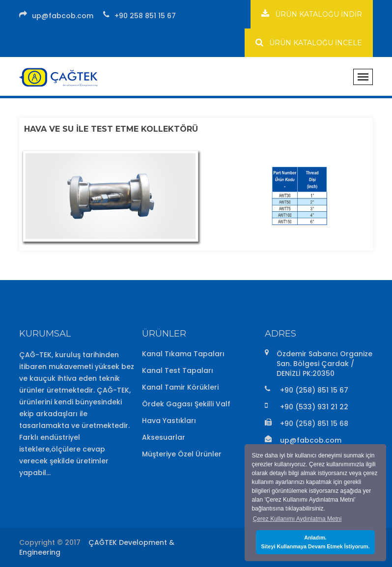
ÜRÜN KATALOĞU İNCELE (309, 43)
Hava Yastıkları (169, 421)
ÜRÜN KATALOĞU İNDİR (312, 14)
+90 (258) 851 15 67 (314, 390)
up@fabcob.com (63, 16)
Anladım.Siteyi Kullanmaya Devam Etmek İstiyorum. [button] (316, 542)
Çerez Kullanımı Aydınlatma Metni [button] (297, 519)
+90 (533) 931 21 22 (314, 407)
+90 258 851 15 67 (145, 16)
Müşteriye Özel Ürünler (182, 454)
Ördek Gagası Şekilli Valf (186, 404)
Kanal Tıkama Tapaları (183, 354)
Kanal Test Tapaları (178, 370)
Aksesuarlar (164, 437)
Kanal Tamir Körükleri (180, 387)
